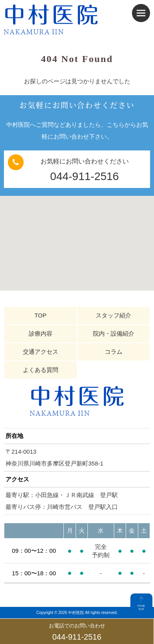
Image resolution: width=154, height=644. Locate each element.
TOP (40, 315)
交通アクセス (41, 352)
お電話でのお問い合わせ (77, 633)
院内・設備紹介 (114, 333)
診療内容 (41, 333)
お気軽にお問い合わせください (77, 170)
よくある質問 (41, 370)
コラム (114, 352)
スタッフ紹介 (113, 315)
